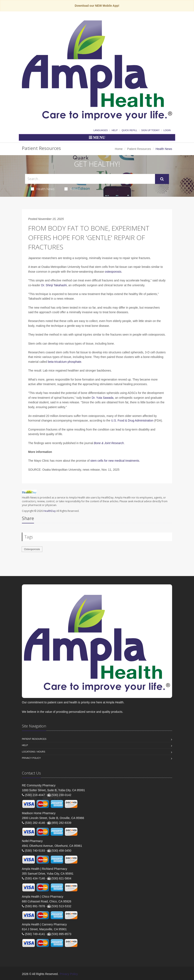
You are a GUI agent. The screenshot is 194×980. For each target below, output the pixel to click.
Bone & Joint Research (109, 443)
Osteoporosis (32, 549)
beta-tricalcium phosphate (64, 362)
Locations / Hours (34, 752)
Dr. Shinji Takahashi (54, 285)
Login (167, 130)
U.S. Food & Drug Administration (132, 420)
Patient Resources (139, 149)
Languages (101, 130)
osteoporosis (113, 272)
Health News (43, 189)
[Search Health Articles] (90, 179)
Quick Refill (129, 130)
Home (119, 149)
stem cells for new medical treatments (115, 461)
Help (115, 130)
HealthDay (50, 511)
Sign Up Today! (150, 130)
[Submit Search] (162, 179)
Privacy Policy (31, 758)
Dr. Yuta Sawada (103, 398)
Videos (72, 189)
